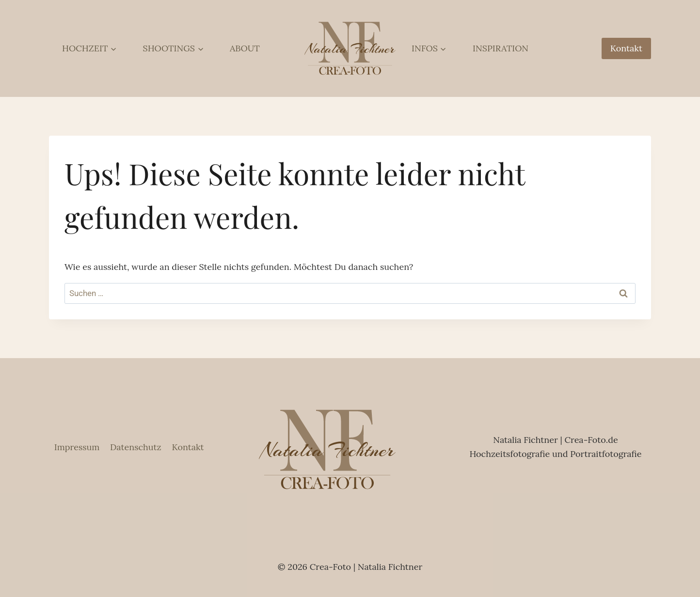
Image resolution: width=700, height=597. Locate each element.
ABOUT (245, 48)
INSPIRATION (501, 48)
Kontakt (626, 48)
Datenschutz (136, 447)
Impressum (77, 447)
